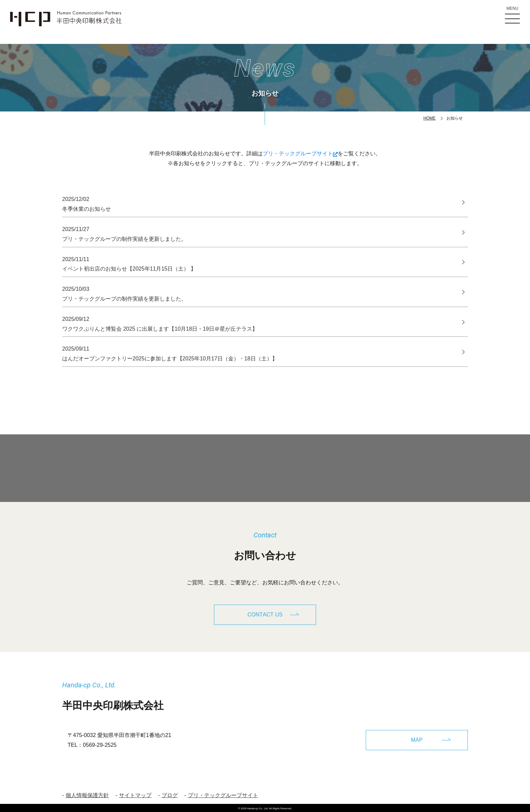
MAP (417, 738)
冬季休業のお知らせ (260, 203)
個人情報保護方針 (87, 794)
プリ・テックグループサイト (300, 154)
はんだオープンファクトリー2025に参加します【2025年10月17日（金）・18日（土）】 (260, 353)
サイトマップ (135, 794)
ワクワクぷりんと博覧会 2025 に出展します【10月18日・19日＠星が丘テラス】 (260, 323)
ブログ (170, 794)
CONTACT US (265, 615)
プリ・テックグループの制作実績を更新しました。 (260, 233)
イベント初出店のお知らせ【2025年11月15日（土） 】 (260, 263)
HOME (430, 118)
